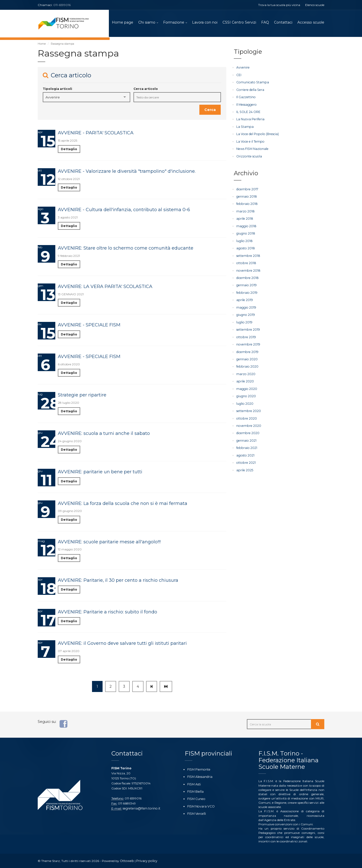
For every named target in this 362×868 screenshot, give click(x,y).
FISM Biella (195, 792)
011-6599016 (62, 5)
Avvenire (243, 68)
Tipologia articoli (57, 90)
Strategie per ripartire (82, 396)
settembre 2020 (248, 408)
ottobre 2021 (245, 460)
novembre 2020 (248, 423)
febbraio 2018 (246, 204)
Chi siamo (147, 23)
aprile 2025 (244, 467)
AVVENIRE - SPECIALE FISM (89, 326)
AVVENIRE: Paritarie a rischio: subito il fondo (107, 612)
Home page (123, 23)
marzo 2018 (245, 211)
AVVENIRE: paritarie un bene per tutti (100, 473)
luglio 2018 (244, 240)
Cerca (210, 110)
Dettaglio (69, 150)
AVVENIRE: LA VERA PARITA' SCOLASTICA (105, 287)
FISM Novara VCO (200, 806)
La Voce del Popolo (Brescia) (256, 134)
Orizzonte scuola (249, 156)
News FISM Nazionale (252, 149)
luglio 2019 (244, 321)
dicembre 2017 (247, 189)
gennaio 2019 (246, 284)
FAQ (265, 23)
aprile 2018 (244, 218)
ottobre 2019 (245, 335)
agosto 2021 (245, 452)
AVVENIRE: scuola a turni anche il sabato (104, 434)
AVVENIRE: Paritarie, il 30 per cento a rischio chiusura (118, 581)
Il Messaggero (246, 105)
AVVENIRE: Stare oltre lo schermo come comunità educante (126, 249)
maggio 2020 (246, 386)
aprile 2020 (245, 379)
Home (42, 44)
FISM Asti (194, 784)
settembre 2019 (247, 328)
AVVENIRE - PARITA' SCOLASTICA (96, 134)
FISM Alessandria (199, 777)
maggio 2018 (246, 225)
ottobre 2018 (246, 262)
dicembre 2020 (247, 430)
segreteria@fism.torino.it (141, 808)
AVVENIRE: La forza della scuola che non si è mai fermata (123, 504)
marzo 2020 (246, 372)
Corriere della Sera (249, 90)
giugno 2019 (245, 313)
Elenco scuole (315, 5)
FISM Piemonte (198, 769)
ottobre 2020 (246, 416)
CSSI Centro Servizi (239, 23)
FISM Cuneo (196, 799)
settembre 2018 (248, 255)
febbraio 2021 (246, 445)
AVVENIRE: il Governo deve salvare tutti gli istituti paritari (122, 644)
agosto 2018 (245, 247)
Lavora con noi (205, 23)
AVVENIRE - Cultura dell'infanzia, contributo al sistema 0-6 (124, 210)
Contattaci (283, 23)
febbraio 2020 (247, 364)
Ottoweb (127, 861)
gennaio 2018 (246, 196)
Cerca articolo (146, 90)
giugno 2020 (246, 394)
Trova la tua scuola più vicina (279, 5)
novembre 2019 (248, 342)
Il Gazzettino (246, 98)
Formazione (174, 23)
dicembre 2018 (247, 277)
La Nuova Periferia (250, 119)
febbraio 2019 (246, 291)
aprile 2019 (244, 298)
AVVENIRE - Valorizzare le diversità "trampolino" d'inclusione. (127, 172)
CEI (239, 75)
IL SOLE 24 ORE (248, 112)
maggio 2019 (246, 306)
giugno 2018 (245, 233)
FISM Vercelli (196, 813)
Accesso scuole (311, 23)
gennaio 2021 (246, 438)
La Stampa (244, 127)
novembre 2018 (248, 269)
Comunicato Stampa (252, 83)
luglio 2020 (245, 401)
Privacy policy (146, 861)
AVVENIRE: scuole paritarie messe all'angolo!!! (109, 543)
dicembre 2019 (247, 350)
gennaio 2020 (247, 357)
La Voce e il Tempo (249, 141)
